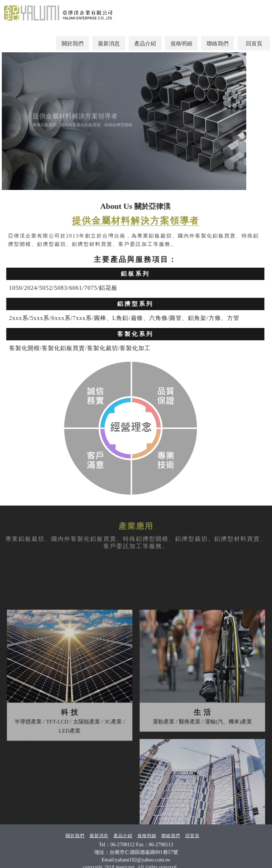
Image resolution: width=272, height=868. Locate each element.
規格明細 (181, 43)
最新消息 (109, 43)
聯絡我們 (218, 43)
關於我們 (73, 43)
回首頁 (254, 43)
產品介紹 (145, 43)
